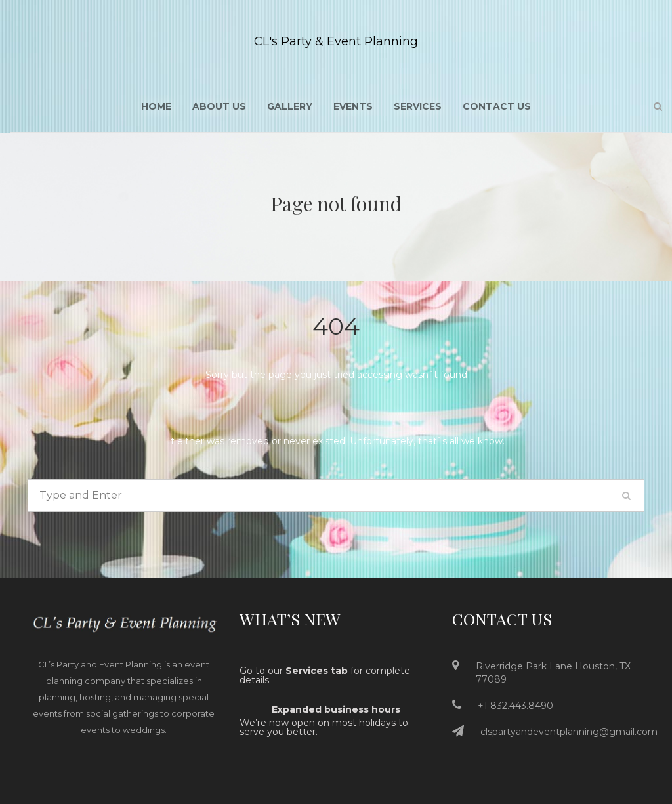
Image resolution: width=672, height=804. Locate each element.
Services (418, 106)
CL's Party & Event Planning (336, 41)
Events (353, 106)
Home (156, 106)
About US (219, 106)
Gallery (290, 106)
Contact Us (497, 106)
